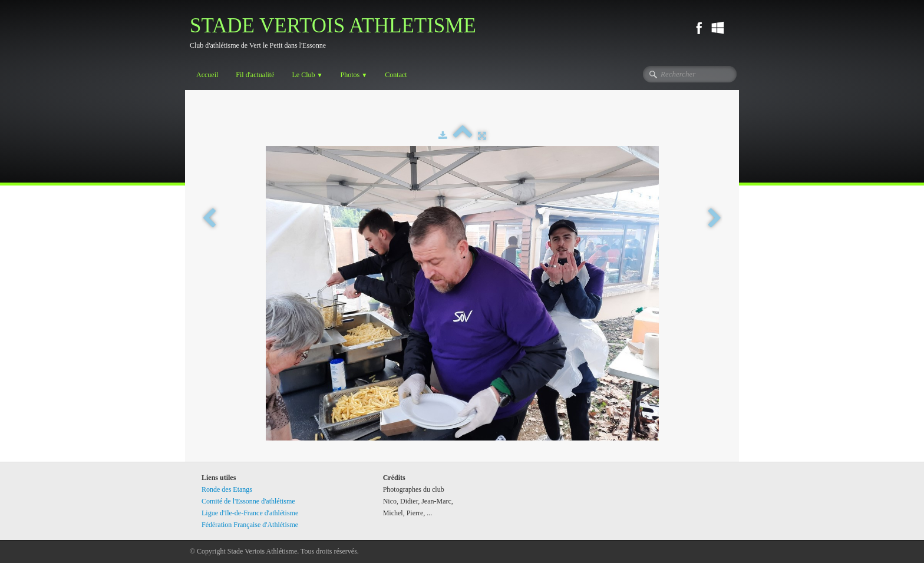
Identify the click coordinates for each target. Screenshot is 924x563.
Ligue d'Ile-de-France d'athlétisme (250, 513)
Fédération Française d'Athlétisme (250, 525)
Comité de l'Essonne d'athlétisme (248, 501)
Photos (354, 75)
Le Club (307, 75)
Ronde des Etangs (227, 489)
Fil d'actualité (255, 75)
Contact (396, 75)
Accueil (207, 75)
